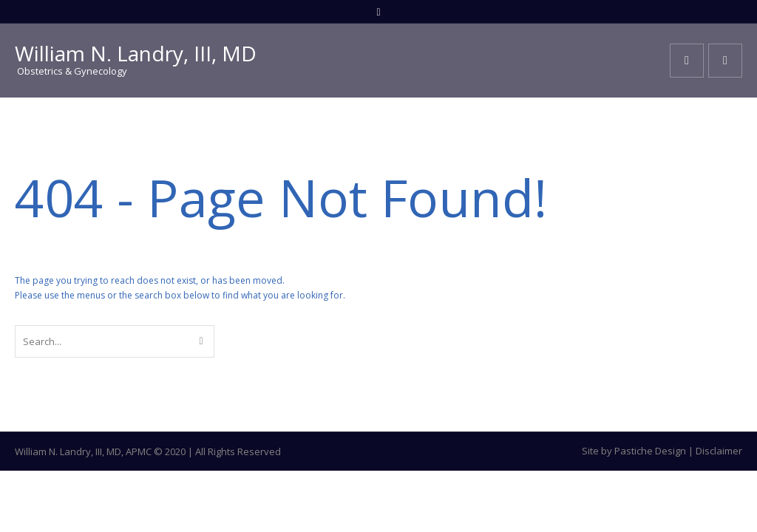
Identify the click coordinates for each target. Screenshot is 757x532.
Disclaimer (719, 451)
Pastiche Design (650, 451)
